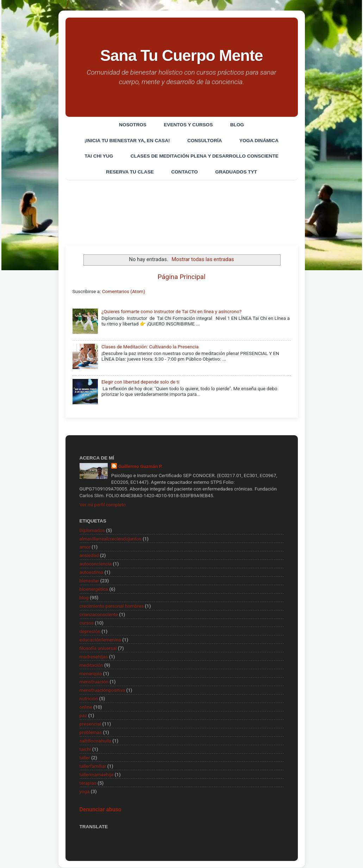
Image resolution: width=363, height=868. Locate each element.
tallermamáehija (97, 774)
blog (84, 598)
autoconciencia (96, 564)
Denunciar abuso (101, 810)
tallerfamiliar (93, 766)
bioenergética (94, 589)
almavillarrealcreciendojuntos (111, 539)
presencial (90, 724)
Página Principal (182, 277)
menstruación (94, 682)
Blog (237, 125)
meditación (91, 665)
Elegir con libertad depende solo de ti (140, 382)
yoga (85, 791)
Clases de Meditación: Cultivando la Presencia (150, 347)
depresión (90, 631)
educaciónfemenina (100, 640)
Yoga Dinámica (259, 141)
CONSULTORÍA (205, 141)
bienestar (89, 581)
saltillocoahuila (95, 741)
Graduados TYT (236, 172)
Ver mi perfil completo (103, 505)
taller (85, 758)
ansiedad (89, 556)
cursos (87, 623)
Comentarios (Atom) (124, 292)
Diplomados (92, 530)
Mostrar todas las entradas (203, 260)
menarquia (91, 673)
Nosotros (132, 125)
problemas (91, 733)
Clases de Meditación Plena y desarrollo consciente (205, 156)
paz (83, 716)
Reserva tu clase (130, 172)
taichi (85, 749)
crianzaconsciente (99, 615)
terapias (88, 783)
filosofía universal (98, 648)
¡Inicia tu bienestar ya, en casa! (127, 141)
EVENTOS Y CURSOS (188, 125)
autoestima (92, 572)
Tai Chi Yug (99, 156)
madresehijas (94, 657)
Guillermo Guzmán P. (140, 466)
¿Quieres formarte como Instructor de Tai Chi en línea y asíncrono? (171, 312)
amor (85, 547)
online (86, 707)
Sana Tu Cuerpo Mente (181, 55)
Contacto (184, 172)
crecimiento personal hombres (112, 606)
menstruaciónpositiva (102, 690)
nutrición (89, 699)
